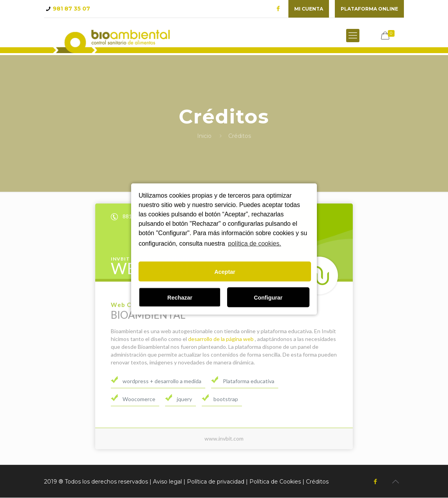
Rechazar (180, 297)
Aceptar (225, 271)
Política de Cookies (275, 482)
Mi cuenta (309, 9)
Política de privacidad (216, 482)
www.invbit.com (224, 439)
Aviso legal (167, 482)
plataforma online (369, 9)
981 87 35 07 (71, 9)
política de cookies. (254, 243)
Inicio (204, 136)
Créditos (317, 482)
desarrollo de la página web (221, 339)
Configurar (268, 297)
